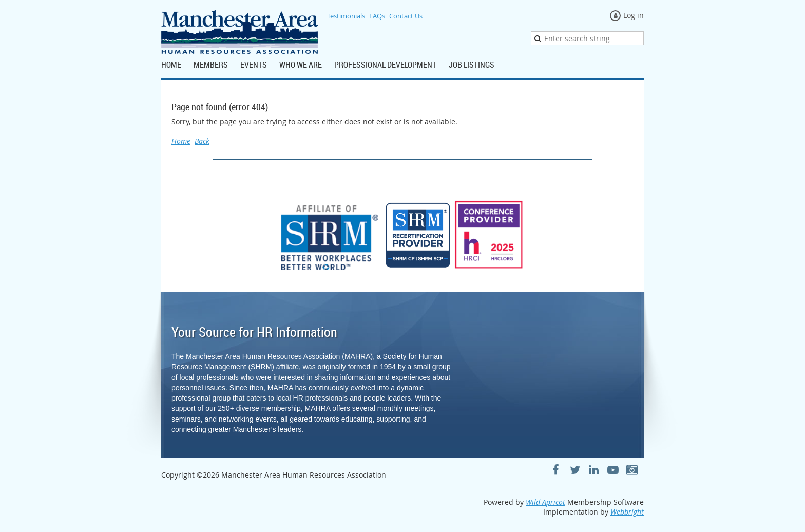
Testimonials (346, 16)
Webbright (627, 512)
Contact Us (406, 16)
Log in (634, 15)
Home (181, 141)
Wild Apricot (545, 502)
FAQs (377, 16)
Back (202, 141)
